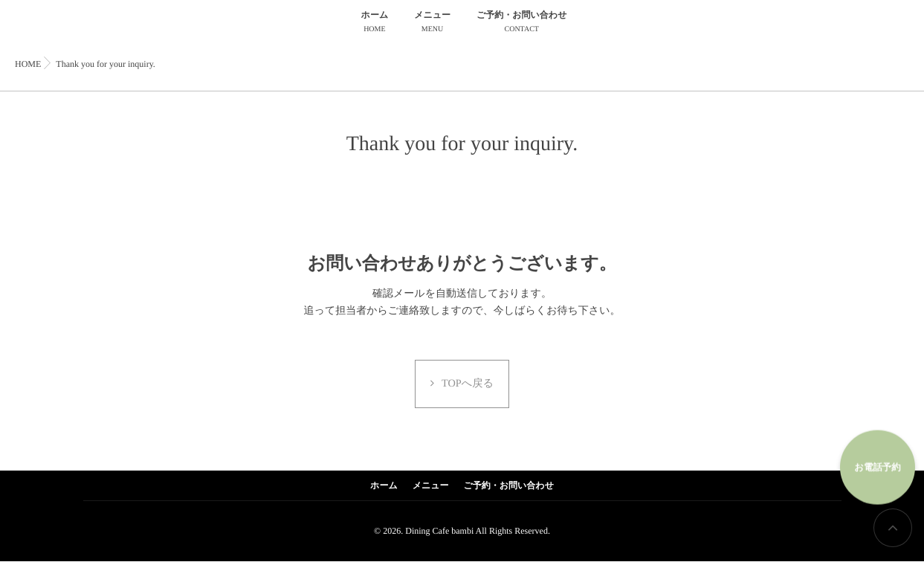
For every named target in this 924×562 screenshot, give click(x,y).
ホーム (375, 23)
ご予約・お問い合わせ (521, 23)
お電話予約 (872, 460)
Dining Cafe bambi (439, 532)
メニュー (432, 23)
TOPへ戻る (468, 385)
